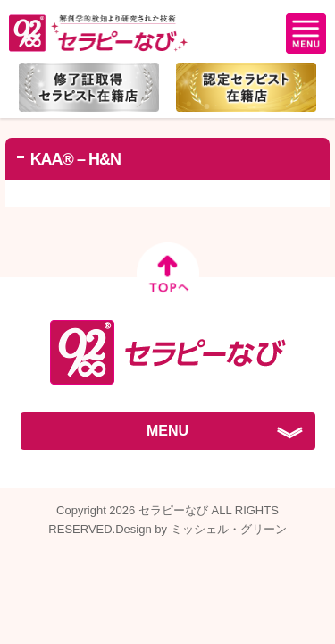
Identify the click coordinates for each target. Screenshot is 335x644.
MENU (167, 431)
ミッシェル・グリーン (229, 529)
